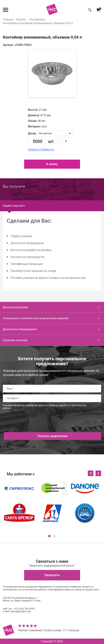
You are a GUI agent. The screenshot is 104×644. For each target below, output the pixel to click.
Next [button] (98, 473)
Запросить (52, 575)
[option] (52, 73)
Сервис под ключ (14, 206)
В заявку (52, 164)
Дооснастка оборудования (20, 329)
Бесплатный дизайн (16, 307)
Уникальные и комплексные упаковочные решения (36, 318)
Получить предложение (53, 436)
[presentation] (32, 425)
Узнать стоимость (41, 149)
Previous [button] (91, 473)
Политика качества (15, 340)
